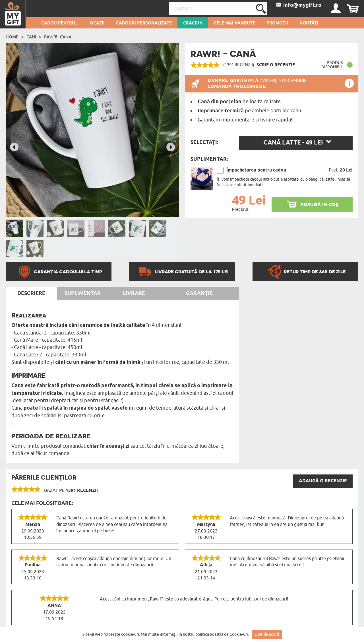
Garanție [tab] (199, 294)
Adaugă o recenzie (323, 481)
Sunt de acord (267, 634)
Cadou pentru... (60, 23)
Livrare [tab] (134, 294)
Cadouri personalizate (144, 23)
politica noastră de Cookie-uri (222, 634)
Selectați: (204, 143)
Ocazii (97, 23)
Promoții (277, 23)
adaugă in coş (319, 204)
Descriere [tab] (31, 294)
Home (12, 37)
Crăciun (193, 23)
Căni (31, 37)
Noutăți (309, 23)
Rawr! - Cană (58, 37)
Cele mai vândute (234, 23)
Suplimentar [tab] (83, 294)
